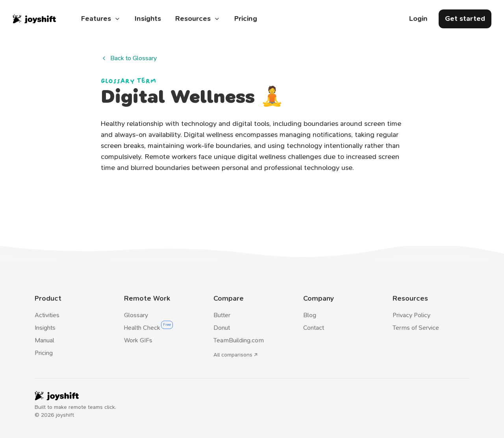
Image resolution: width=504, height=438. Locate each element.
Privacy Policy (411, 315)
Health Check (142, 328)
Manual (44, 340)
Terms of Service (416, 328)
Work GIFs (138, 340)
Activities (47, 315)
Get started (465, 19)
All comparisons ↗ (235, 355)
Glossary (136, 315)
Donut (222, 328)
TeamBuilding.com (239, 340)
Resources (198, 19)
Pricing (246, 19)
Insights (148, 19)
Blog (310, 315)
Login (418, 19)
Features (101, 19)
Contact (314, 328)
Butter (222, 315)
